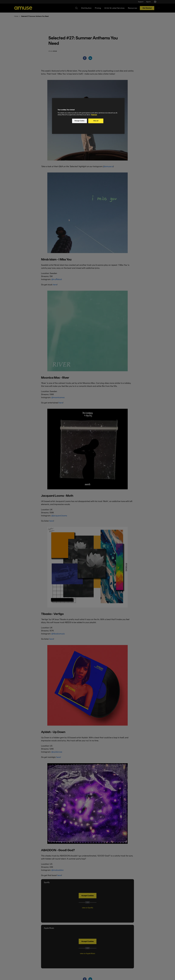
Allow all (96, 121)
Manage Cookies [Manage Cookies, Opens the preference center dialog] (79, 121)
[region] (88, 116)
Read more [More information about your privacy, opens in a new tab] (94, 115)
